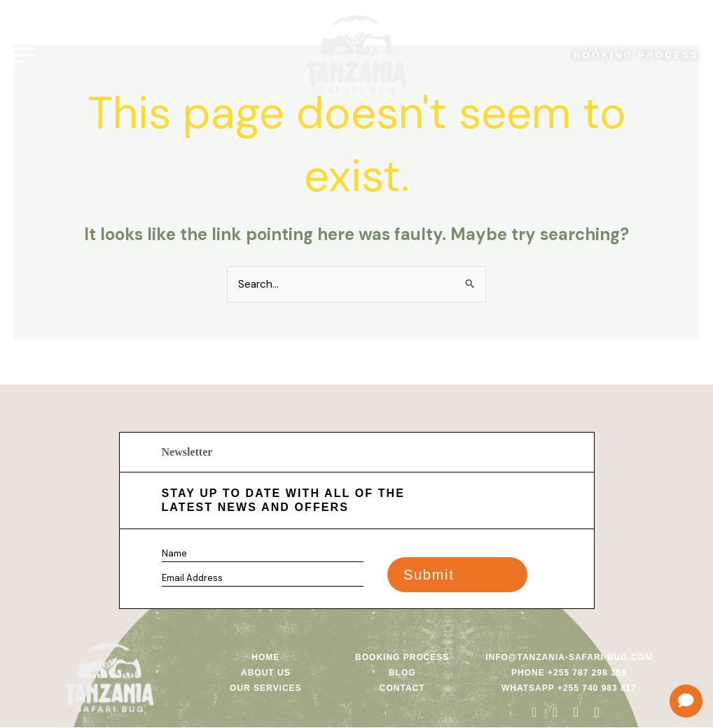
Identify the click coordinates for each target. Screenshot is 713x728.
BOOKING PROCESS (631, 51)
